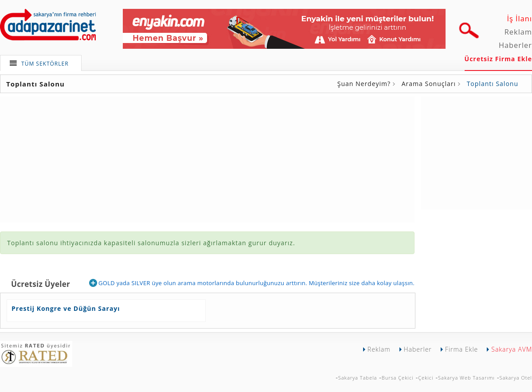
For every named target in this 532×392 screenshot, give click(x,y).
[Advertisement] (477, 152)
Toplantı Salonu (493, 84)
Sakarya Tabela (358, 378)
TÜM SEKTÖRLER (45, 64)
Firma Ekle (462, 349)
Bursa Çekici (398, 378)
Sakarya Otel (516, 378)
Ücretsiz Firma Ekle (498, 59)
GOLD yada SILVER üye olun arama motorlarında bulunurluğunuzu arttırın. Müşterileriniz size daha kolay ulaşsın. (252, 283)
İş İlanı (519, 19)
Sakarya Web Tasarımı (466, 378)
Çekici (426, 378)
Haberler (515, 45)
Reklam (518, 32)
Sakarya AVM (512, 349)
